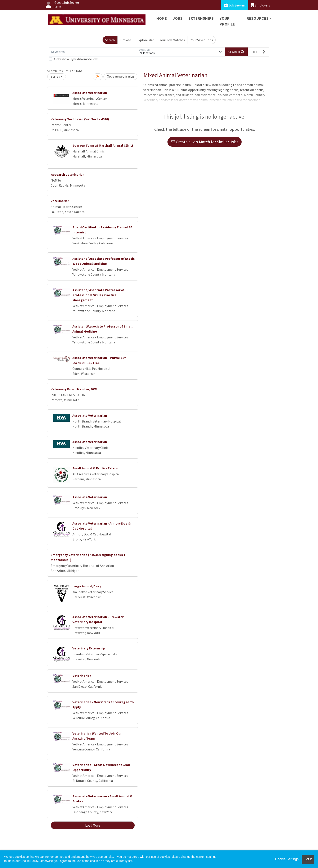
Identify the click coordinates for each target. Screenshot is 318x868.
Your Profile (227, 21)
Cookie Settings (287, 859)
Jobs (178, 18)
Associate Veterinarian (90, 93)
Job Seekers (235, 5)
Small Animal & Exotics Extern (95, 468)
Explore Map (146, 40)
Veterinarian (60, 201)
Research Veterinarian (68, 174)
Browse (126, 40)
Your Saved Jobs (202, 40)
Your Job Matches (172, 40)
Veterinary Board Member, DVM (74, 389)
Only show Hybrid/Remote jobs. (77, 59)
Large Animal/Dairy (87, 586)
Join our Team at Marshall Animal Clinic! (103, 145)
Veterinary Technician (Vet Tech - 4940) (80, 119)
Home (162, 18)
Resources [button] (258, 18)
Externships (201, 18)
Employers (260, 5)
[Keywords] (93, 52)
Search (110, 40)
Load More (93, 825)
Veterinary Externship (89, 648)
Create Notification (120, 77)
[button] (259, 52)
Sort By (55, 77)
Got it (308, 859)
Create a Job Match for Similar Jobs (205, 142)
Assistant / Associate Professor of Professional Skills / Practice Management (98, 295)
